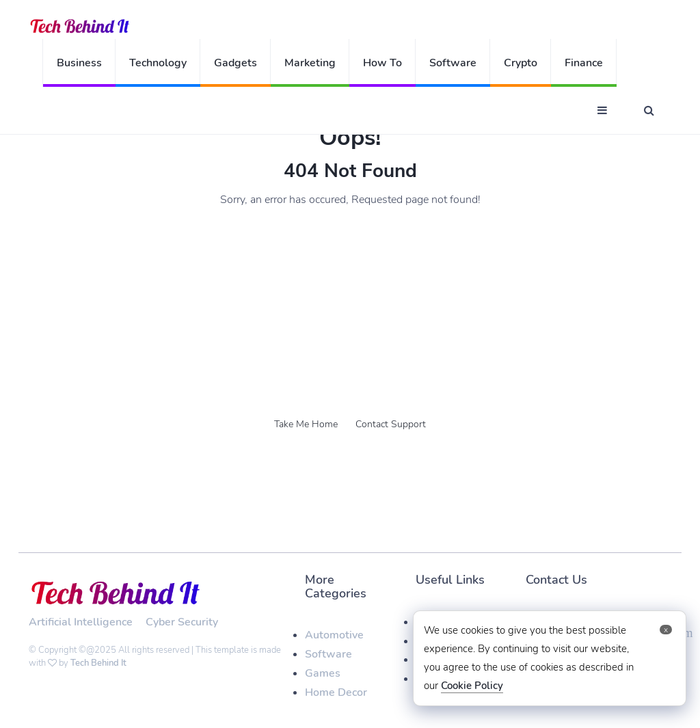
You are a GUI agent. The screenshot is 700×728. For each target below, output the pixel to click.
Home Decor (336, 692)
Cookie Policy (472, 686)
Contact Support (391, 424)
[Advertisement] (350, 310)
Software (453, 63)
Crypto (521, 63)
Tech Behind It (98, 663)
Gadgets (235, 63)
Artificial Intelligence (81, 622)
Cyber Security (182, 622)
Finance (584, 63)
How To (382, 63)
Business (79, 63)
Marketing (310, 63)
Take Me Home (306, 424)
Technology (158, 63)
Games (323, 673)
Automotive (334, 635)
